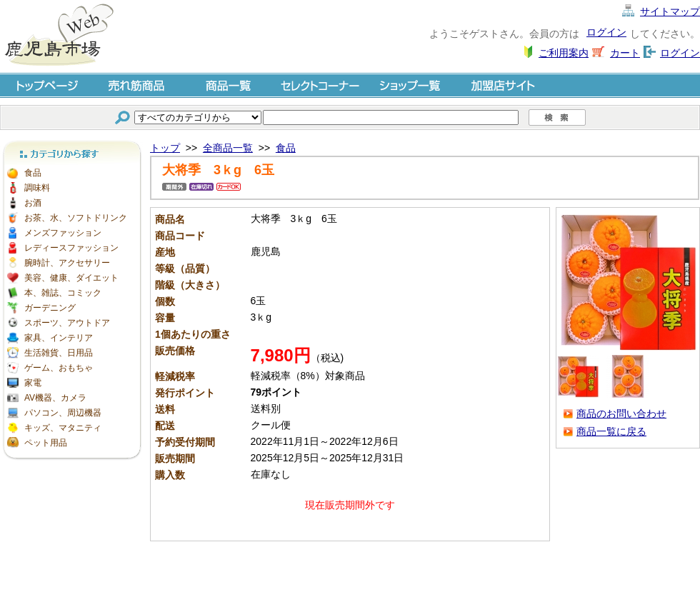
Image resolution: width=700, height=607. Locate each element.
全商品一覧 (228, 148)
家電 (33, 383)
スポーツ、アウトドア (67, 323)
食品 (33, 173)
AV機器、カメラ (55, 398)
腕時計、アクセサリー (67, 263)
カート (625, 53)
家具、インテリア (59, 338)
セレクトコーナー (320, 85)
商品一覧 (229, 85)
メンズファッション (63, 233)
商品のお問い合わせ (621, 413)
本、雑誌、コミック (63, 293)
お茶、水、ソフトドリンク (76, 218)
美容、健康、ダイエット (71, 278)
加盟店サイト (503, 85)
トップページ (46, 85)
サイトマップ (670, 11)
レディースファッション (71, 248)
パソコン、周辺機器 (63, 413)
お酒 (33, 203)
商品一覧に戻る (611, 431)
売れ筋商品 (137, 85)
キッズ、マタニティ (63, 428)
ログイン (606, 32)
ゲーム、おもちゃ (59, 368)
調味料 (37, 188)
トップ (165, 148)
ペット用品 (46, 443)
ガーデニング (50, 308)
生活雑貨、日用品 (59, 353)
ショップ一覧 (411, 85)
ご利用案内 (564, 53)
